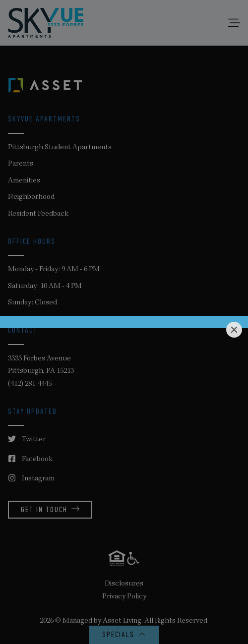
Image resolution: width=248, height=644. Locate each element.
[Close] (234, 330)
